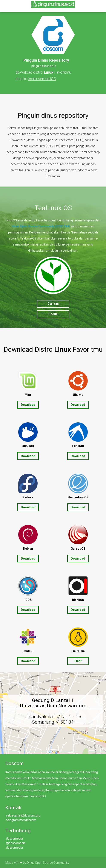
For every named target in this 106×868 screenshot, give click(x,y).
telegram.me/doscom (21, 820)
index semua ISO (42, 79)
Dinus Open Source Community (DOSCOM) (41, 226)
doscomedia (14, 838)
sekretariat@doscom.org (23, 815)
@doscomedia (16, 843)
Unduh (53, 314)
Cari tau (53, 304)
